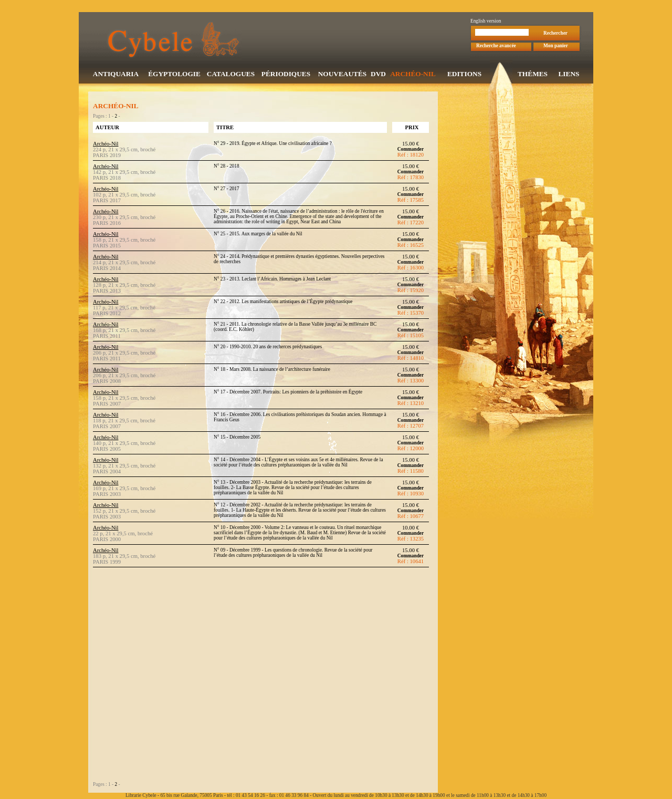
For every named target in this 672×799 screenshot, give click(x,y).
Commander (411, 150)
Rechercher (555, 34)
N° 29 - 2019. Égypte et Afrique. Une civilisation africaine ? (273, 144)
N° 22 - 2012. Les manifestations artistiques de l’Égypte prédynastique (283, 303)
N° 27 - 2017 (227, 190)
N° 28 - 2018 (227, 167)
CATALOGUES (231, 75)
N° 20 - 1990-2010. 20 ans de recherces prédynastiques (268, 348)
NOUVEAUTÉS (343, 75)
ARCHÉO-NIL (413, 75)
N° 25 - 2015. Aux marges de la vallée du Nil (258, 235)
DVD (378, 75)
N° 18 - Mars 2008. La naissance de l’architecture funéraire (272, 370)
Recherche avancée (496, 47)
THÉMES (533, 75)
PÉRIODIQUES (286, 75)
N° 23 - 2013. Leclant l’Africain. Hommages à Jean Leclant (272, 280)
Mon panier (556, 47)
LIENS (569, 75)
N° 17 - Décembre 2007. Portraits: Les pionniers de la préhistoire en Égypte (288, 393)
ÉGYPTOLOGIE (174, 75)
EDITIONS (464, 75)
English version (486, 22)
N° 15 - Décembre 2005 (237, 438)
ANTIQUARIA (116, 75)
